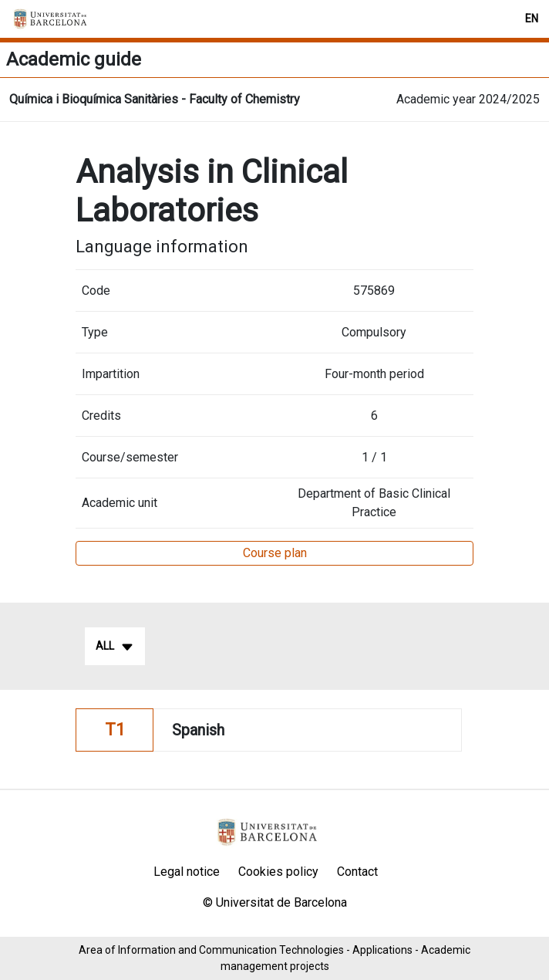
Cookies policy (278, 872)
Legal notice (187, 872)
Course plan (275, 553)
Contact (357, 872)
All (115, 647)
